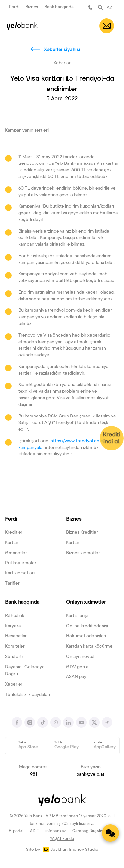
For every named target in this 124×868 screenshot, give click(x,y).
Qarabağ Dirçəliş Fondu (94, 831)
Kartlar (12, 543)
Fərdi (14, 7)
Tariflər (12, 584)
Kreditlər (14, 533)
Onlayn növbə (80, 657)
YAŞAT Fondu (62, 839)
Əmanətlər (16, 553)
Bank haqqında (59, 7)
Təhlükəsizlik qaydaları (27, 695)
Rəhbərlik (15, 616)
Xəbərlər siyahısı (62, 50)
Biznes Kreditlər (82, 533)
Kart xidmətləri (20, 573)
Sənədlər (14, 657)
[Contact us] (110, 833)
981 (90, 7)
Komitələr (15, 647)
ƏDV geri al (78, 667)
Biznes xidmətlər (83, 553)
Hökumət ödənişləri (86, 636)
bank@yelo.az (90, 775)
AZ (110, 8)
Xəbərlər (14, 685)
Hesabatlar (16, 636)
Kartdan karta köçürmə (89, 647)
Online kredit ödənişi (87, 626)
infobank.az (56, 831)
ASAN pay (76, 677)
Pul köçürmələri (21, 563)
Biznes (32, 7)
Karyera (13, 626)
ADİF (34, 831)
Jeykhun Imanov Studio (74, 850)
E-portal (16, 831)
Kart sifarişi (77, 616)
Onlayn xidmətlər (86, 602)
